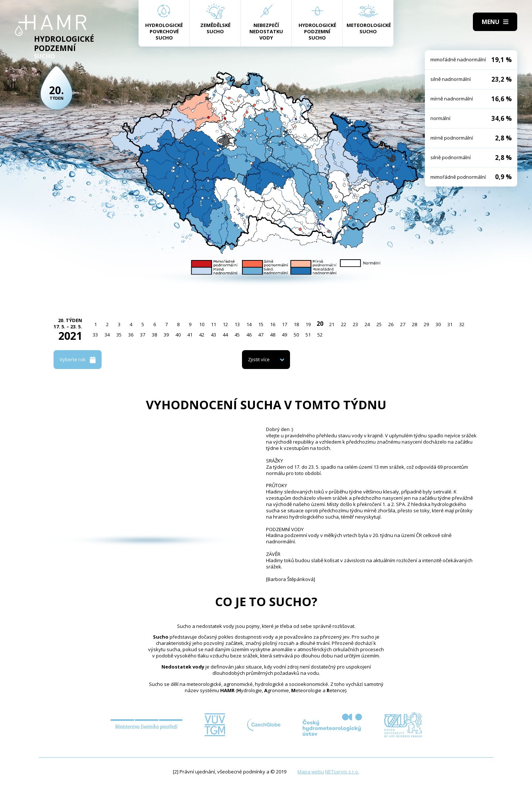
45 (237, 335)
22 (344, 324)
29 (426, 324)
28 (415, 324)
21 (332, 324)
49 (284, 335)
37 (143, 335)
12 (225, 324)
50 (296, 335)
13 (237, 324)
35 (119, 335)
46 (249, 335)
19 (308, 324)
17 (284, 324)
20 (320, 324)
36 (131, 335)
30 (438, 324)
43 (214, 335)
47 (261, 335)
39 (166, 335)
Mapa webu (311, 772)
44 (225, 335)
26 (391, 324)
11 (214, 324)
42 (202, 335)
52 (320, 335)
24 (367, 324)
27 (403, 324)
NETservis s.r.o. (342, 772)
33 (95, 335)
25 (379, 324)
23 (355, 324)
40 (178, 335)
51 (308, 335)
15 (261, 324)
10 (202, 324)
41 (190, 335)
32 (462, 324)
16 (273, 324)
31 (450, 324)
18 (296, 324)
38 (154, 335)
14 (249, 324)
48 (273, 335)
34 (107, 335)
